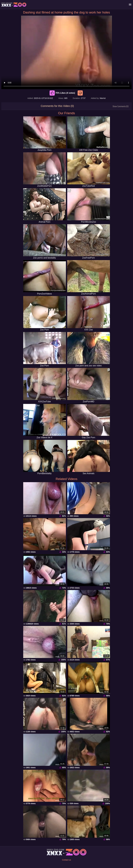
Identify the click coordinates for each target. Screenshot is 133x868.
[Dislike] (81, 93)
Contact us (66, 860)
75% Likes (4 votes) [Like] (62, 93)
